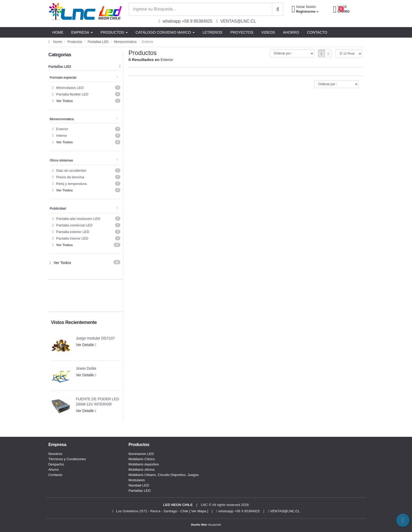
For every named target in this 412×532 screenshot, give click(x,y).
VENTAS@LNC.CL (284, 511)
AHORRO (291, 32)
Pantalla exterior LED (86, 232)
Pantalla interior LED (86, 238)
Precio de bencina (86, 177)
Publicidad (84, 208)
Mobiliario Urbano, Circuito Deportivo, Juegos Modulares (164, 477)
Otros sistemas (84, 160)
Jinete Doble (86, 368)
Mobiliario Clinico (142, 459)
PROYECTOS (242, 32)
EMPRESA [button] (82, 32)
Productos (75, 42)
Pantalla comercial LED (86, 225)
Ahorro (54, 470)
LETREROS (212, 32)
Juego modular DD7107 (95, 338)
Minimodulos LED (86, 88)
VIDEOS (268, 32)
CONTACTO (317, 32)
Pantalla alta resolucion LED (86, 219)
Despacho (56, 464)
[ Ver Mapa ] (199, 511)
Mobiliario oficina (141, 470)
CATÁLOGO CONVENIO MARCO (165, 32)
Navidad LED (139, 485)
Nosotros (55, 454)
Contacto (55, 475)
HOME (58, 32)
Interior (86, 135)
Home (55, 42)
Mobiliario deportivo (144, 464)
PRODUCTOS (114, 32)
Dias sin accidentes (86, 170)
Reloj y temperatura (86, 184)
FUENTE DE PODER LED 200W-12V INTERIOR (97, 402)
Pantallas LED (98, 42)
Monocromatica (125, 42)
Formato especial (84, 77)
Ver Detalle (86, 345)
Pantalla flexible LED (86, 94)
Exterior (86, 129)
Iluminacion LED (141, 454)
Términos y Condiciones (67, 459)
